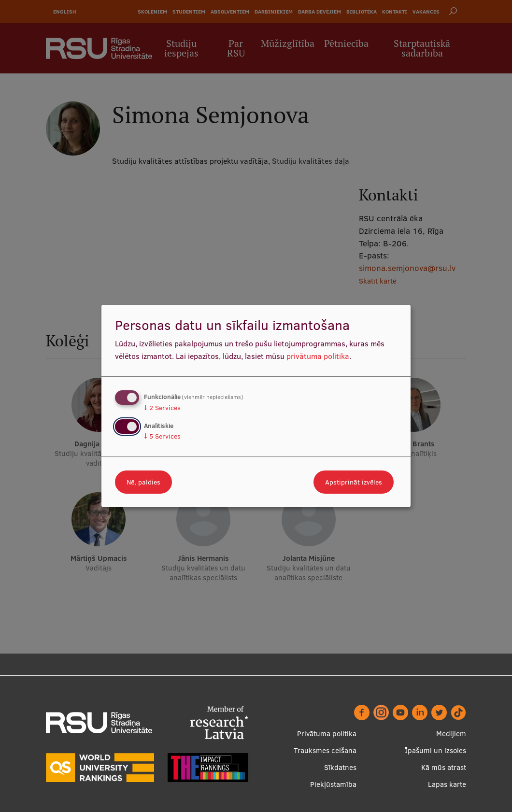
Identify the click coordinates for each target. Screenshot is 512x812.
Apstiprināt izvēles (354, 482)
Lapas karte (447, 784)
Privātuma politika (327, 734)
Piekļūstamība (333, 784)
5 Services (162, 436)
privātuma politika (318, 356)
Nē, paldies (143, 482)
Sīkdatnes (340, 767)
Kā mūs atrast (444, 767)
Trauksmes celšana (325, 750)
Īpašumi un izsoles (435, 750)
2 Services (162, 408)
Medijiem (451, 734)
